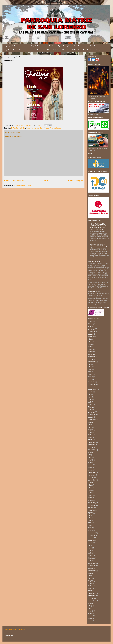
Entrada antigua (75, 181)
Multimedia (76, 50)
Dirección (65, 50)
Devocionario (87, 50)
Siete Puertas (44, 128)
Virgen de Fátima (55, 128)
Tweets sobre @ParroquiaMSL (15, 629)
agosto (90, 392)
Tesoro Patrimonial (43, 50)
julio (90, 339)
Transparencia (100, 50)
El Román (14, 128)
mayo (90, 344)
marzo (90, 321)
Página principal (10, 46)
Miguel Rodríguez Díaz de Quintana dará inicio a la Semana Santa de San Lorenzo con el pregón (99, 227)
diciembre (91, 329)
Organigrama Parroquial (12, 50)
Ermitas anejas (28, 50)
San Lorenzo (35, 128)
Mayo (28, 128)
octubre (91, 334)
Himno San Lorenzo (96, 46)
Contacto (56, 50)
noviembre (92, 332)
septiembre (92, 337)
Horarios (51, 46)
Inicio (46, 181)
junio (90, 342)
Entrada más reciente (14, 181)
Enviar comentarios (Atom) (22, 185)
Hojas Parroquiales (80, 46)
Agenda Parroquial (64, 46)
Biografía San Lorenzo (38, 46)
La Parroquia (23, 46)
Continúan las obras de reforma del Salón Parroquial (100, 245)
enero (90, 326)
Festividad (22, 128)
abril (90, 347)
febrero (91, 324)
